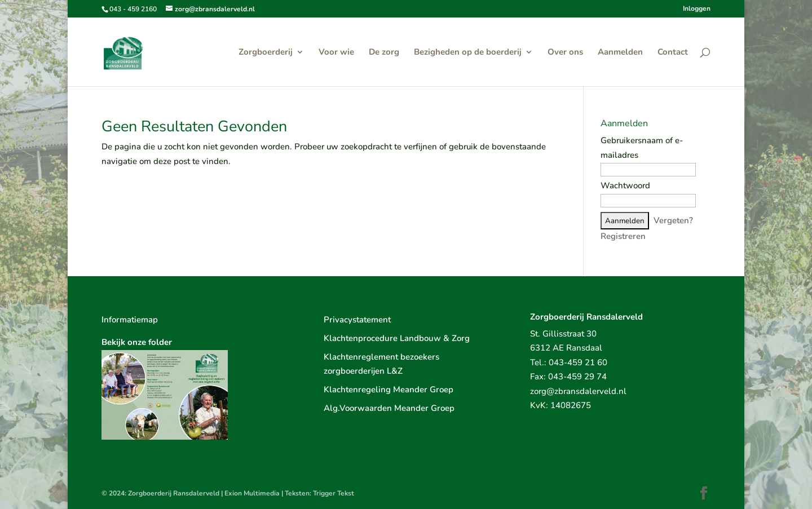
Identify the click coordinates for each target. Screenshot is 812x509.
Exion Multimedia (252, 493)
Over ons (565, 53)
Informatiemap (130, 320)
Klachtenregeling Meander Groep (389, 390)
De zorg (384, 53)
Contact (673, 53)
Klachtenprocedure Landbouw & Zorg (397, 338)
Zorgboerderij (266, 53)
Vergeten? (673, 220)
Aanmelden (620, 53)
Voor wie (336, 53)
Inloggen (697, 9)
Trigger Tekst (334, 493)
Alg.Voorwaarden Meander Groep (389, 408)
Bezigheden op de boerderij (468, 53)
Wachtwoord (625, 185)
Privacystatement (357, 320)
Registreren (623, 236)
